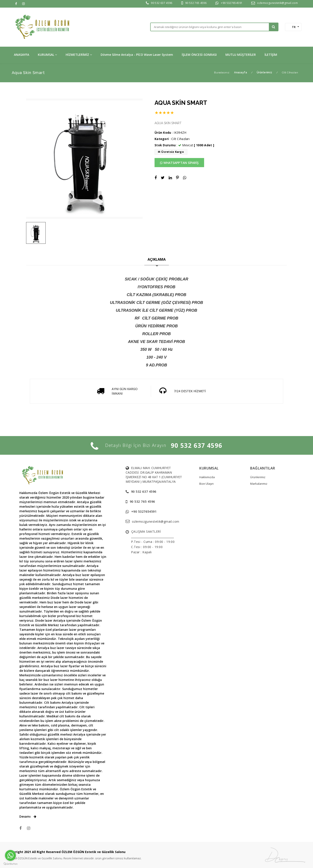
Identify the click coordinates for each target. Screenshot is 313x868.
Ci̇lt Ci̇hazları (180, 139)
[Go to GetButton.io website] (10, 864)
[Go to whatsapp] (10, 855)
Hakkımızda (207, 477)
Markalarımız (259, 484)
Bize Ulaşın (206, 484)
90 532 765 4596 (196, 3)
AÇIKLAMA (157, 259)
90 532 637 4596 (161, 3)
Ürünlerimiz (258, 477)
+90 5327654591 (232, 3)
